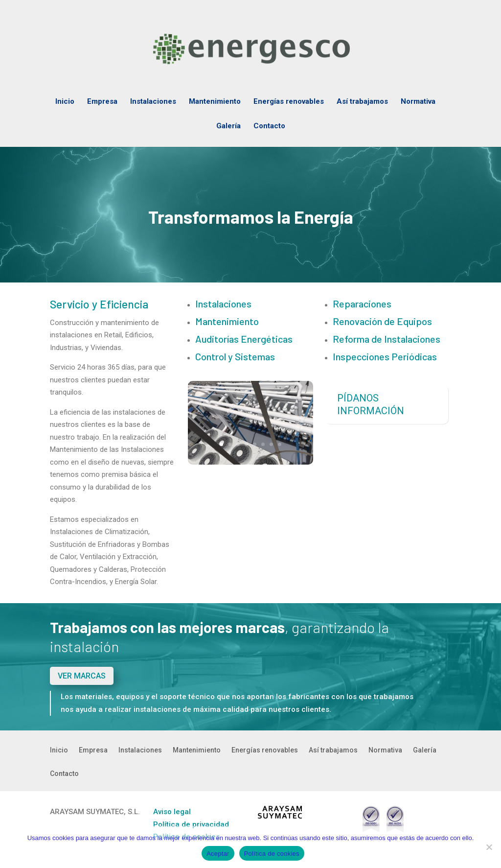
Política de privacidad (191, 824)
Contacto (269, 126)
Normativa (418, 102)
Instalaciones (153, 102)
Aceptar (218, 854)
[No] (489, 847)
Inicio (65, 102)
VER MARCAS (82, 676)
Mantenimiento (215, 102)
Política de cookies (272, 854)
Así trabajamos (362, 102)
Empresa (102, 102)
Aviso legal (172, 812)
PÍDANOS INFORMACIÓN (371, 404)
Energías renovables (289, 102)
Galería (228, 126)
